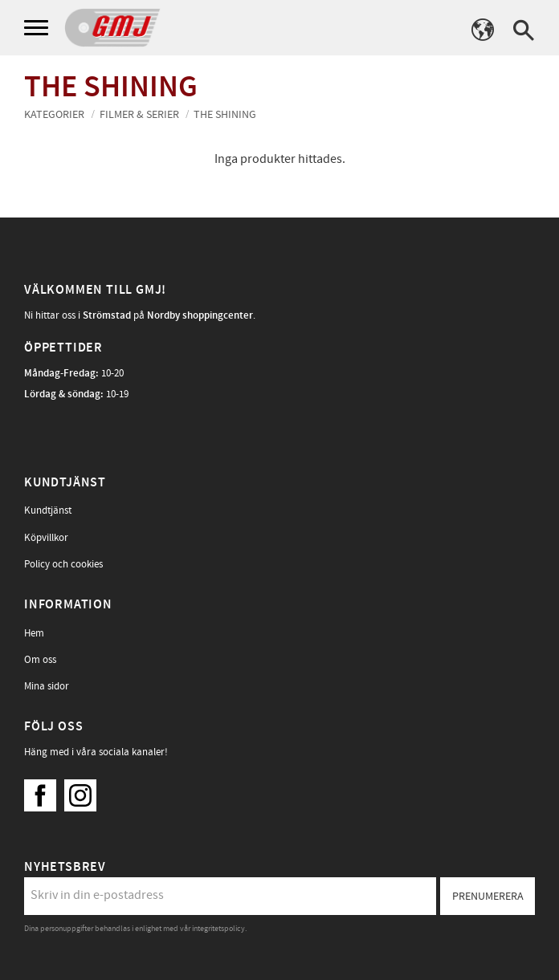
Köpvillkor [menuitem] (46, 538)
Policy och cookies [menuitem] (63, 564)
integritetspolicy (218, 929)
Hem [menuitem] (34, 633)
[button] (38, 28)
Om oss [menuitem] (40, 660)
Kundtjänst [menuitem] (48, 510)
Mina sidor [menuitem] (47, 686)
